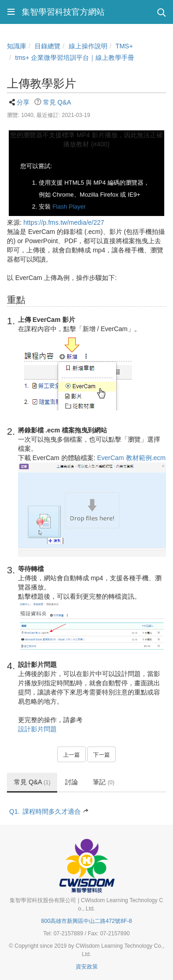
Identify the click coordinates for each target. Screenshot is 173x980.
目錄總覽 (48, 46)
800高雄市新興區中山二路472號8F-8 (86, 921)
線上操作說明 (88, 46)
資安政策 (87, 967)
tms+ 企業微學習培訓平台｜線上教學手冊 (75, 58)
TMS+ (124, 46)
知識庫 (17, 46)
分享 (23, 102)
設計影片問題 (37, 729)
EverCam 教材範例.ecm (131, 458)
